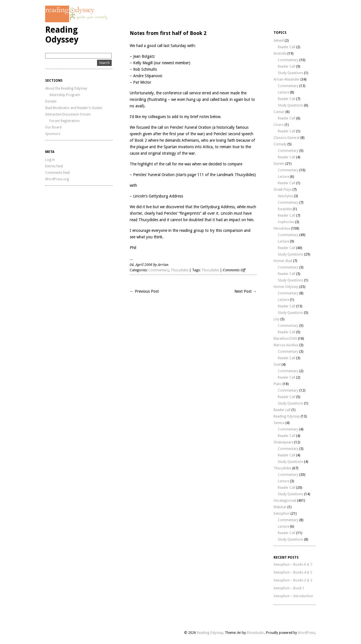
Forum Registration (64, 121)
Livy (277, 319)
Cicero (279, 125)
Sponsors (53, 134)
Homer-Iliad (283, 261)
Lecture (283, 92)
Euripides (285, 209)
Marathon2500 (285, 339)
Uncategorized (285, 501)
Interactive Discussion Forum (68, 114)
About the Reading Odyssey (66, 88)
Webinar (280, 507)
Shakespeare (283, 442)
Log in (50, 160)
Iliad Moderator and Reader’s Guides (74, 108)
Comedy (280, 144)
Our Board (53, 127)
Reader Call (287, 47)
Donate (51, 101)
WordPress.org (57, 179)
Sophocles (286, 222)
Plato (278, 384)
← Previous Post (144, 291)
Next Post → (246, 291)
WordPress (306, 633)
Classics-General (287, 138)
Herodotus (282, 228)
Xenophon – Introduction (293, 596)
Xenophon (282, 514)
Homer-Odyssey (286, 287)
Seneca (279, 423)
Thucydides (180, 270)
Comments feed (57, 173)
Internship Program (65, 95)
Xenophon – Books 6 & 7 (293, 565)
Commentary (159, 270)
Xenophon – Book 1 (289, 588)
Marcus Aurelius (286, 345)
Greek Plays (283, 190)
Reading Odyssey (62, 35)
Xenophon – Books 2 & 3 (293, 580)
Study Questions (290, 73)
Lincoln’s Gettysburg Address (158, 196)
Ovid (277, 365)
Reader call (282, 410)
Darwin (279, 164)
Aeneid (279, 41)
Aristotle (280, 54)
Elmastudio (256, 633)
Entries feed (54, 166)
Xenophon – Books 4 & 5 (293, 572)
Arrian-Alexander (287, 79)
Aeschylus (285, 196)
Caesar (279, 112)
